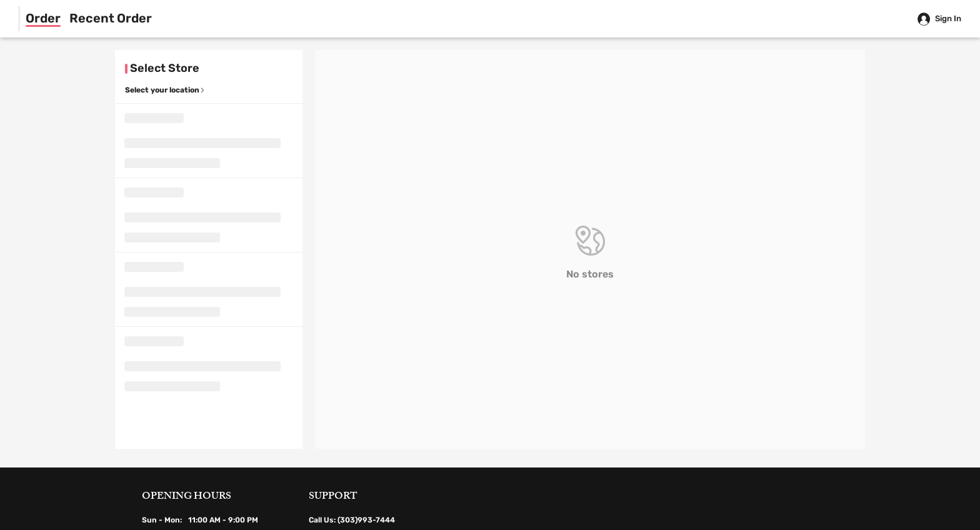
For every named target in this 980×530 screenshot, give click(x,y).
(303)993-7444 (366, 520)
